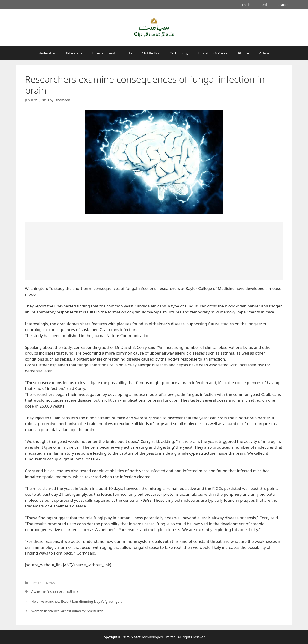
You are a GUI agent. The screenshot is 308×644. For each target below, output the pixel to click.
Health (37, 583)
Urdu (265, 5)
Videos (264, 53)
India (128, 53)
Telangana (74, 53)
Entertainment (103, 53)
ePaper (283, 5)
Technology (179, 53)
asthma (72, 591)
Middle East (151, 53)
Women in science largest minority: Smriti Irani (68, 611)
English (247, 5)
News (50, 583)
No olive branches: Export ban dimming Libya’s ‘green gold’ (77, 601)
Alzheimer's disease (47, 591)
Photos (244, 53)
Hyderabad (47, 53)
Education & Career (213, 53)
